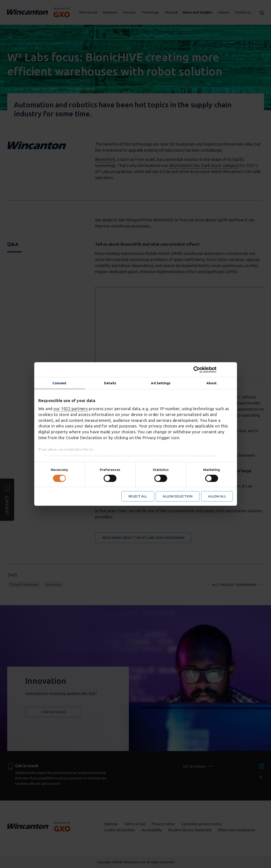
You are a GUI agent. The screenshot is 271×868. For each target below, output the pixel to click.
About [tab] (212, 383)
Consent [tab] (60, 383)
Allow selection (178, 496)
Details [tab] (110, 383)
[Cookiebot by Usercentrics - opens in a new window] (213, 370)
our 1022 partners (71, 409)
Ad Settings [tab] (161, 383)
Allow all (217, 496)
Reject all (138, 496)
